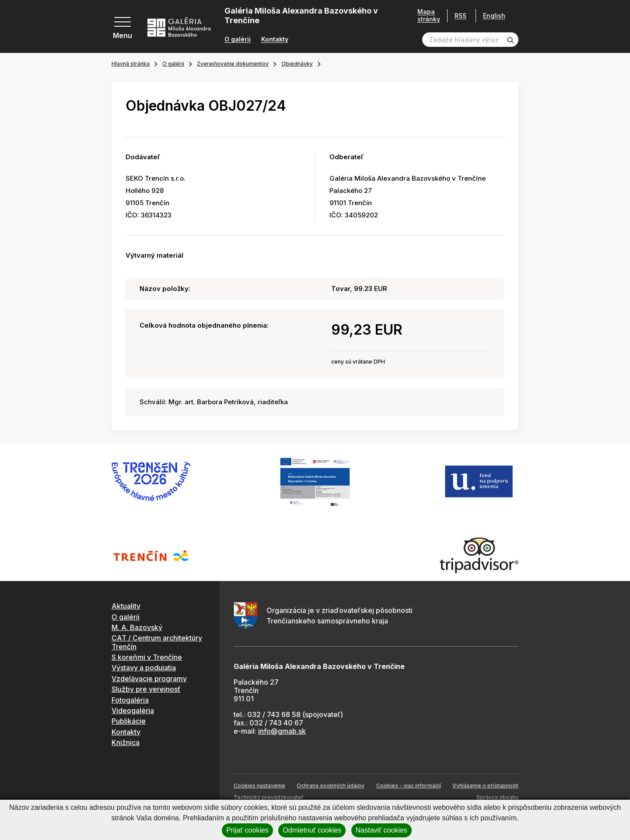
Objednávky (297, 64)
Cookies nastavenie (259, 786)
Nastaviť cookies (381, 830)
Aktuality (126, 606)
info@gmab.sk (282, 731)
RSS (457, 16)
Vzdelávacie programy (149, 679)
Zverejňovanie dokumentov (233, 64)
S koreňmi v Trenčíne (147, 657)
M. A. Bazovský (137, 627)
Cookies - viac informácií (409, 786)
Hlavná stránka (131, 64)
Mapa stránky (426, 16)
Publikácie (129, 721)
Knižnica (126, 742)
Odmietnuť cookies (312, 830)
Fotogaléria (130, 700)
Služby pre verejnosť (146, 689)
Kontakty (275, 39)
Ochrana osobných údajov (331, 786)
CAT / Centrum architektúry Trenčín (157, 642)
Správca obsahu (497, 797)
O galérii (238, 39)
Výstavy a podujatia (144, 668)
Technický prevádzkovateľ (268, 797)
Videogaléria (133, 710)
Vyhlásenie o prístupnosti (485, 786)
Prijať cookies (247, 830)
